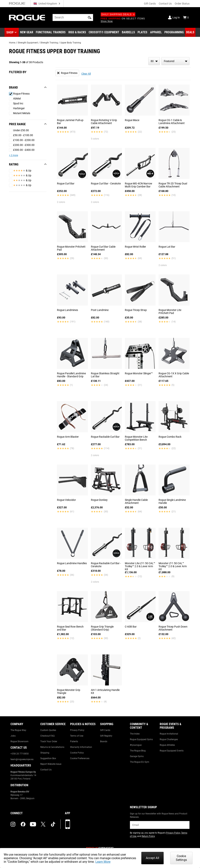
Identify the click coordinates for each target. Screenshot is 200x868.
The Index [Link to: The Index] (135, 734)
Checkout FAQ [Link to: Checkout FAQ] (47, 736)
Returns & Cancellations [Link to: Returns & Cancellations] (52, 747)
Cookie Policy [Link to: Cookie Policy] (77, 753)
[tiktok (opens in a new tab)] (53, 824)
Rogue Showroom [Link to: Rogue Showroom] (19, 741)
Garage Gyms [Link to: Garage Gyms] (137, 756)
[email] (160, 825)
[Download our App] (68, 824)
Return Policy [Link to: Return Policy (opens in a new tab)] (148, 836)
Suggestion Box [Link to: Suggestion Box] (48, 758)
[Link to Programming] (174, 32)
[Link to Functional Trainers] (51, 32)
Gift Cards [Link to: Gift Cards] (105, 730)
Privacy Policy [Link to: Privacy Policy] (77, 730)
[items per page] (154, 61)
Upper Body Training (71, 43)
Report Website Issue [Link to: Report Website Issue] (51, 764)
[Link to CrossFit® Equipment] (104, 32)
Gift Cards (150, 4)
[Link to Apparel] (156, 32)
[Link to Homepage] (27, 18)
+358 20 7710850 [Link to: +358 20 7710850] (20, 754)
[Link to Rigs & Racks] (77, 32)
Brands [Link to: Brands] (104, 741)
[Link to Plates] (142, 32)
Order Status (182, 4)
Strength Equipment (28, 43)
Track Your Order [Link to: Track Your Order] (49, 741)
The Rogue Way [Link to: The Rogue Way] (18, 730)
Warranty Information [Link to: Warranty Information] (81, 747)
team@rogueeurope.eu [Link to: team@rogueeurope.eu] (22, 759)
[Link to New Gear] (27, 32)
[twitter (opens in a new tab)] (43, 824)
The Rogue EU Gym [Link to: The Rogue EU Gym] (140, 762)
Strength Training (49, 43)
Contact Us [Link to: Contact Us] (46, 770)
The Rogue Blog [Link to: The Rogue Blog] (138, 751)
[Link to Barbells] (128, 32)
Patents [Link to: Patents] (74, 741)
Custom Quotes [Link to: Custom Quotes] (48, 730)
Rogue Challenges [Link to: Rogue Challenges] (169, 739)
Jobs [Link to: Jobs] (13, 736)
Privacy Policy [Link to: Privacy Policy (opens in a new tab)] (173, 833)
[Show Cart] (186, 17)
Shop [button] (10, 32)
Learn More (103, 862)
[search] (73, 17)
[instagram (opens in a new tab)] (13, 824)
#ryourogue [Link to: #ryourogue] (136, 745)
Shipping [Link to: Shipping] (45, 753)
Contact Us (165, 4)
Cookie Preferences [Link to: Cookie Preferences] (80, 758)
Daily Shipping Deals (118, 14)
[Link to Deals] (190, 32)
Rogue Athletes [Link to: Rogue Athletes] (167, 745)
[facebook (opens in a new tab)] (23, 824)
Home (12, 43)
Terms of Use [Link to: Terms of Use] (77, 736)
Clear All (86, 74)
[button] (90, 17)
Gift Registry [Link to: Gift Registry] (106, 736)
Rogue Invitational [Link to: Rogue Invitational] (169, 734)
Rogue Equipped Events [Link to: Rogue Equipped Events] (172, 751)
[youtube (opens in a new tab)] (33, 824)
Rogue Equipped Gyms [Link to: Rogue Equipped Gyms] (141, 739)
